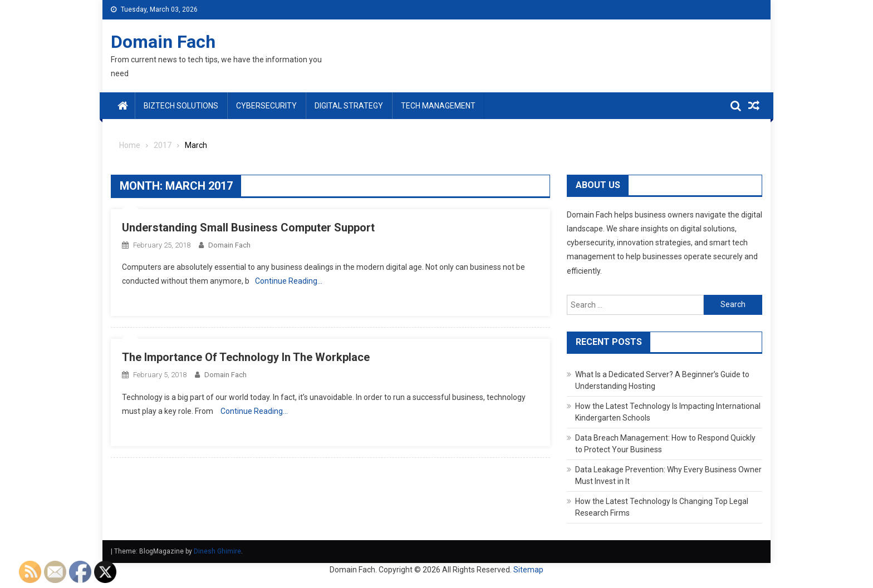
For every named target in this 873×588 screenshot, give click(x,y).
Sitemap (528, 570)
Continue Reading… (289, 281)
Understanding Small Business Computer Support (248, 228)
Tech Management (438, 106)
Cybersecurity (266, 106)
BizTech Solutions (181, 106)
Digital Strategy (349, 106)
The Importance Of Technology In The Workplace (246, 357)
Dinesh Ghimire (217, 551)
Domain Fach (163, 42)
